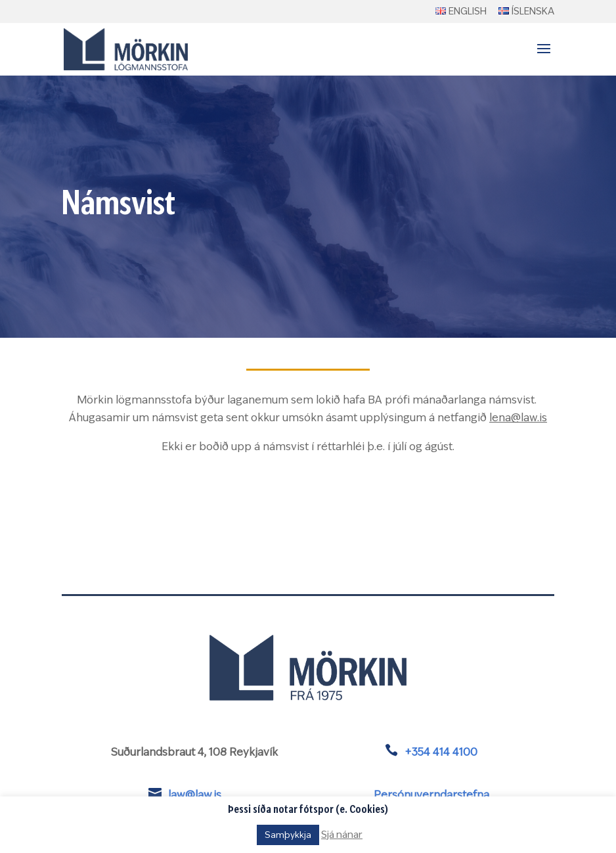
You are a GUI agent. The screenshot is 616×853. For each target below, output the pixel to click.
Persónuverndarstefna (431, 795)
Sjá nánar (342, 835)
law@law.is (195, 795)
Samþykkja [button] (288, 835)
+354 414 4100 (441, 752)
